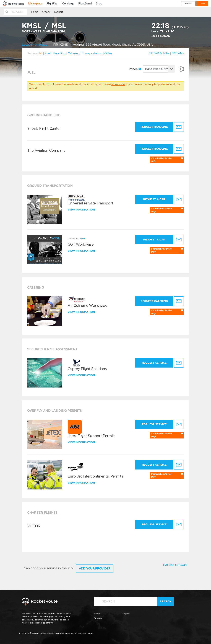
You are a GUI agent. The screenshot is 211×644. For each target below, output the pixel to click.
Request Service (154, 363)
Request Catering (154, 301)
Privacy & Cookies (84, 633)
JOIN (202, 4)
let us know (118, 84)
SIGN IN (188, 4)
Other (108, 53)
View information (82, 210)
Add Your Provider (95, 568)
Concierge (68, 4)
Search (166, 601)
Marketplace (35, 4)
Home (35, 12)
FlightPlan (52, 4)
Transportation (92, 53)
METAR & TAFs (159, 53)
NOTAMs (178, 53)
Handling (59, 53)
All (41, 53)
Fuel (48, 53)
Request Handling (154, 127)
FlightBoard (85, 4)
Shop (99, 4)
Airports (46, 12)
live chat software (175, 565)
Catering (74, 53)
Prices (135, 69)
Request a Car (154, 199)
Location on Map (35, 45)
